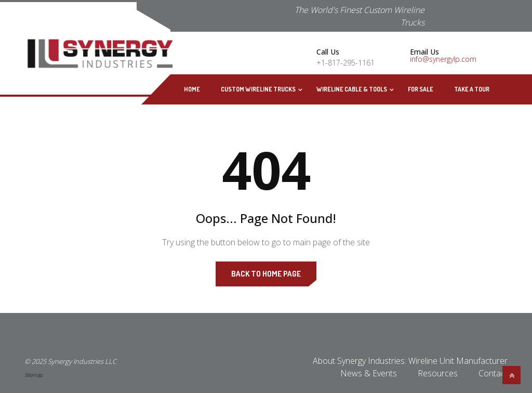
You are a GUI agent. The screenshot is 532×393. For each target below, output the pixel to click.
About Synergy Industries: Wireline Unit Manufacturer (410, 361)
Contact (493, 373)
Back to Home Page (266, 274)
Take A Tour (472, 89)
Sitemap (34, 375)
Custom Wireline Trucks (258, 89)
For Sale (421, 89)
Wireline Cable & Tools (352, 89)
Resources (438, 373)
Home (192, 89)
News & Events (369, 373)
